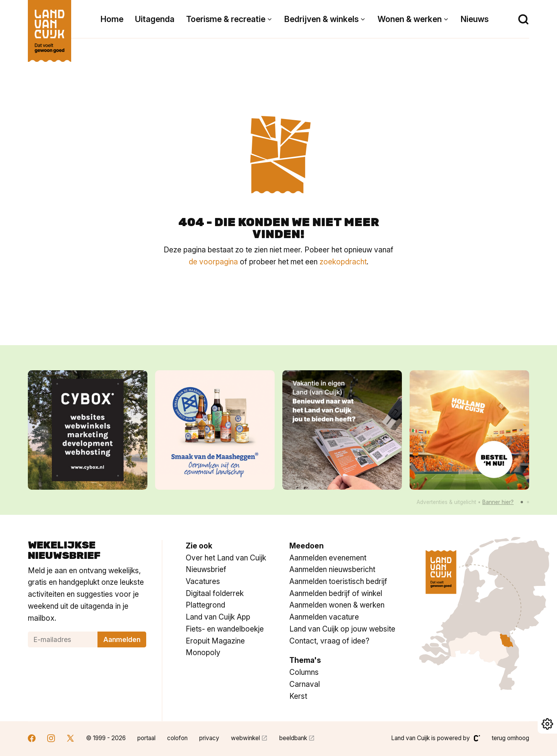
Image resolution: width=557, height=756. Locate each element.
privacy (209, 738)
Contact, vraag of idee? (329, 641)
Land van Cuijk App (218, 617)
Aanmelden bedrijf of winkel (336, 593)
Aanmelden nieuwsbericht (332, 569)
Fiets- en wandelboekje (225, 629)
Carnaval (305, 684)
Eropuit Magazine (215, 641)
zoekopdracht (343, 262)
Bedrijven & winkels (321, 19)
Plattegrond (205, 605)
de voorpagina (213, 262)
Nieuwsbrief (206, 569)
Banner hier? (498, 502)
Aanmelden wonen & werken (337, 605)
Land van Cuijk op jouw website (342, 629)
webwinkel (245, 738)
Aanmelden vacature (324, 617)
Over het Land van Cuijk (226, 558)
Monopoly (203, 652)
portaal (146, 738)
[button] (522, 502)
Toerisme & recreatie (226, 19)
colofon (177, 738)
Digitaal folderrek (215, 593)
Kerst (298, 696)
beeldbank (293, 738)
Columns (304, 672)
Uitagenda (155, 19)
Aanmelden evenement (328, 558)
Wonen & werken (410, 19)
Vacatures (203, 581)
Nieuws (475, 19)
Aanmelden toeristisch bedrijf (338, 581)
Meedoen (307, 546)
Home (112, 19)
